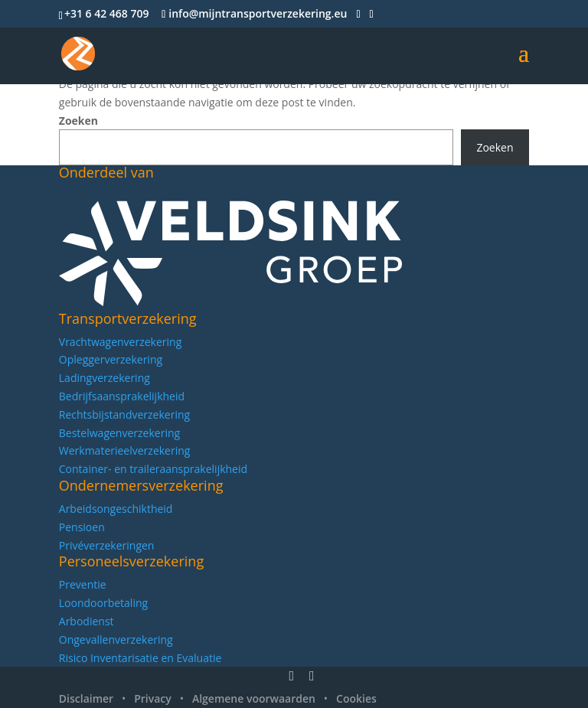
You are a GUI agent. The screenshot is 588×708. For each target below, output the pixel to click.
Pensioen (82, 527)
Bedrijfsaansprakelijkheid (122, 396)
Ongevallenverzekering (116, 639)
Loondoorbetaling (103, 603)
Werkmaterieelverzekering (125, 450)
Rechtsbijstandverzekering (124, 414)
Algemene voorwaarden (254, 698)
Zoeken (78, 121)
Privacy (153, 698)
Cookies (356, 698)
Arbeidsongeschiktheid (116, 509)
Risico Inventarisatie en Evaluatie (140, 658)
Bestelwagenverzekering (119, 433)
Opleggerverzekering (111, 359)
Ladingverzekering (105, 378)
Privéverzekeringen (107, 545)
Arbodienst (87, 621)
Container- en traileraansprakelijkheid (153, 469)
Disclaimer (86, 698)
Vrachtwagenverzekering (120, 342)
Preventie (83, 584)
